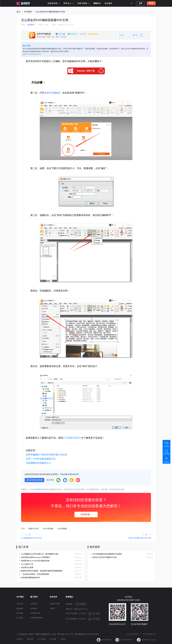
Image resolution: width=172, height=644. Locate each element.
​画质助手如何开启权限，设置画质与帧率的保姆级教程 (41, 571)
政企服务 (108, 3)
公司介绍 (20, 604)
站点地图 (53, 639)
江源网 (52, 608)
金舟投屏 (34, 604)
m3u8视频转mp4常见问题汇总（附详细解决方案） (39, 554)
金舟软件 (28, 25)
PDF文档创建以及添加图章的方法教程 (106, 554)
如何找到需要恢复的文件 (30, 578)
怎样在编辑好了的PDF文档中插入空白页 (46, 455)
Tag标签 (63, 639)
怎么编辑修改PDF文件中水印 (32, 538)
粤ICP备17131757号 (65, 634)
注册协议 (20, 639)
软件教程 (28, 12)
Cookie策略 (42, 639)
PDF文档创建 (48, 529)
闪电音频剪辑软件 (37, 618)
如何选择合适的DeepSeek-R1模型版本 (35, 557)
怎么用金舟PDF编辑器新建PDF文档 (51, 12)
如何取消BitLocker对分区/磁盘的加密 (35, 561)
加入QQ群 (94, 614)
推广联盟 (20, 613)
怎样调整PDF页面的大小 (38, 463)
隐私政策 (30, 639)
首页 (18, 12)
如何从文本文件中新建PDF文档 (104, 557)
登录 (141, 3)
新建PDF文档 (34, 529)
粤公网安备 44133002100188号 (87, 634)
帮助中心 (97, 3)
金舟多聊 (34, 608)
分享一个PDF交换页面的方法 (41, 459)
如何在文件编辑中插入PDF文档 (140, 538)
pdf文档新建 (62, 529)
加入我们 (20, 618)
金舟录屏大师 (35, 613)
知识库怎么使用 (26, 567)
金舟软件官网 (55, 604)
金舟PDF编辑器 (52, 93)
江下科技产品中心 (72, 438)
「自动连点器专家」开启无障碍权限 (34, 574)
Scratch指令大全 (26, 564)
